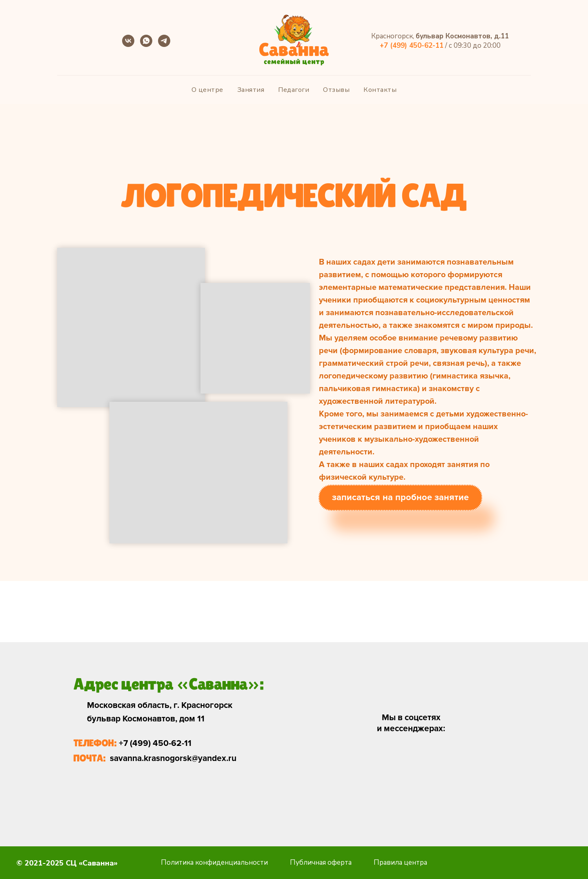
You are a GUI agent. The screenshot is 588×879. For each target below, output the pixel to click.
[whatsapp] (146, 45)
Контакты (380, 90)
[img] (397, 755)
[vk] (128, 45)
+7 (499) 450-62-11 (155, 743)
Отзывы (336, 90)
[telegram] (164, 45)
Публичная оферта (321, 862)
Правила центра (400, 862)
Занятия (251, 90)
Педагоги (294, 90)
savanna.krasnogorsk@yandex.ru (173, 758)
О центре (207, 90)
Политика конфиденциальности (214, 862)
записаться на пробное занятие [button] (400, 497)
